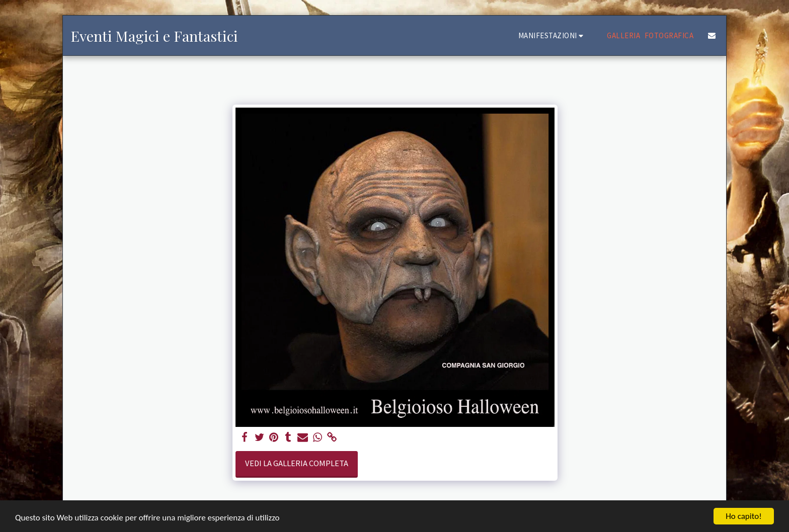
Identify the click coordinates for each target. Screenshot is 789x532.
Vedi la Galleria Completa (297, 463)
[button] (553, 35)
